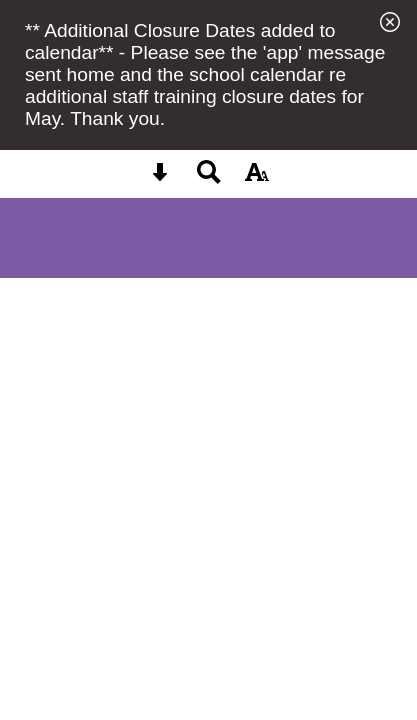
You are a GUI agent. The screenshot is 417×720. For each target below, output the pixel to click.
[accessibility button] (257, 178)
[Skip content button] (160, 178)
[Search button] (209, 178)
